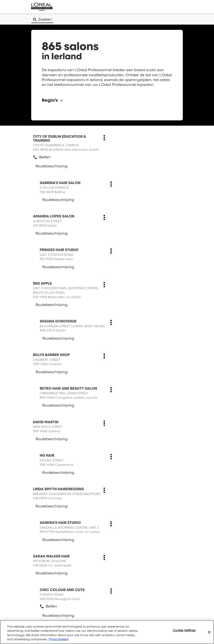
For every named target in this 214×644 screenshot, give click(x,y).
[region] (107, 632)
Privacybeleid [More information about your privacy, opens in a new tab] (58, 639)
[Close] (209, 632)
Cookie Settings (184, 630)
